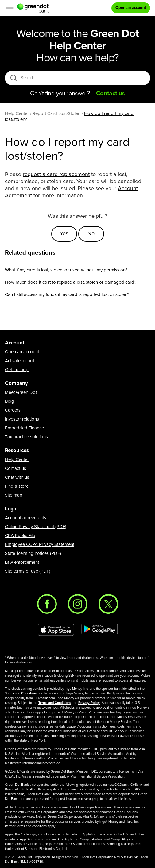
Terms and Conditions (21, 693)
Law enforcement (22, 562)
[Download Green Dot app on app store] (56, 630)
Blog (10, 401)
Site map (14, 495)
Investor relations (22, 419)
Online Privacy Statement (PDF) (36, 527)
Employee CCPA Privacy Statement (40, 545)
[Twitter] (108, 604)
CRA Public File (20, 536)
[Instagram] (78, 604)
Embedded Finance (24, 428)
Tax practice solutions (26, 437)
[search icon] (13, 78)
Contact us (15, 469)
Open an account (22, 352)
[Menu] (10, 8)
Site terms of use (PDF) (28, 571)
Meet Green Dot (21, 392)
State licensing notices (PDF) (33, 553)
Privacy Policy (89, 703)
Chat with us (17, 477)
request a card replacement (56, 175)
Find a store (17, 486)
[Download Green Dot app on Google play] (99, 630)
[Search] (79, 78)
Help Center (17, 460)
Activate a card (20, 361)
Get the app (17, 370)
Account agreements (25, 518)
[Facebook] (47, 604)
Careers (13, 410)
